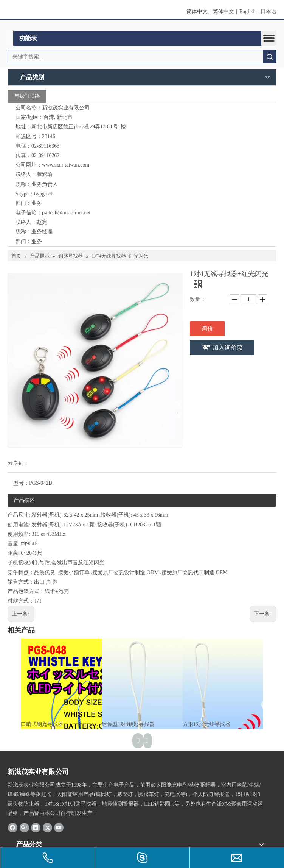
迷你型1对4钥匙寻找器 (128, 724)
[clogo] (142, 26)
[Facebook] (13, 827)
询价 (207, 329)
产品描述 (24, 500)
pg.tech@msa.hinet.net (66, 213)
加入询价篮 (228, 347)
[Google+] (24, 827)
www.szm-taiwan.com (66, 165)
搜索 (270, 57)
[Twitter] (47, 827)
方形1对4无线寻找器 (206, 724)
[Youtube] (59, 827)
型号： (21, 483)
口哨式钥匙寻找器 (42, 724)
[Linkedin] (36, 827)
